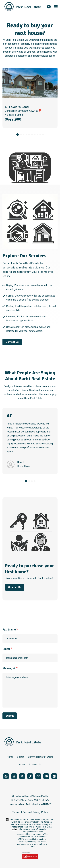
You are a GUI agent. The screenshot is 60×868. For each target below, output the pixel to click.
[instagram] (14, 776)
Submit (10, 716)
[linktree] (38, 776)
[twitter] (22, 776)
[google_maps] (46, 776)
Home (10, 757)
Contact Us (12, 342)
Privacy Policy (40, 812)
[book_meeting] (54, 776)
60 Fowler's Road (17, 107)
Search (21, 757)
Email (7, 649)
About (22, 765)
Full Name (10, 630)
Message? (10, 668)
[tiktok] (30, 776)
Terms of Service (21, 812)
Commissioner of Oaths (41, 757)
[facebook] (6, 776)
